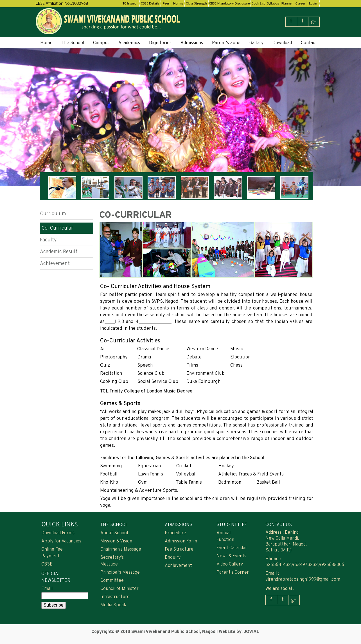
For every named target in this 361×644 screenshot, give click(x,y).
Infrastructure (115, 597)
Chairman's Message (121, 549)
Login (313, 3)
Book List (258, 3)
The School (73, 43)
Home (46, 43)
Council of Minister (119, 589)
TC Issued (130, 3)
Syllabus (273, 3)
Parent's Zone (226, 43)
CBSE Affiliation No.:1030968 (62, 3)
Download (282, 43)
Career (300, 3)
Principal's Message (120, 573)
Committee (112, 581)
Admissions (192, 43)
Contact (309, 43)
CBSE (47, 564)
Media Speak (113, 605)
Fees (166, 3)
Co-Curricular (57, 228)
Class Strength (196, 3)
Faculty (48, 240)
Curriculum (53, 214)
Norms (178, 3)
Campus (101, 43)
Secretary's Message (112, 561)
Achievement (55, 264)
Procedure (175, 533)
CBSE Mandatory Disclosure (229, 3)
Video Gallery (230, 564)
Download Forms (58, 533)
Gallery (256, 43)
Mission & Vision (116, 541)
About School (114, 533)
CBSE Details (150, 3)
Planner (287, 3)
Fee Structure (179, 549)
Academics (129, 43)
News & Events (231, 556)
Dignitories (160, 43)
